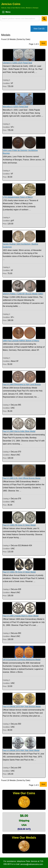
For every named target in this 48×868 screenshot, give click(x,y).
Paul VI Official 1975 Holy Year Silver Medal (21, 750)
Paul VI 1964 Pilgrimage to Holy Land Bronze (22, 384)
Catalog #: (7, 80)
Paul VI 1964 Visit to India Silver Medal (19, 431)
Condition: (7, 83)
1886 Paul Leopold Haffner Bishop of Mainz (21, 341)
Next (43, 43)
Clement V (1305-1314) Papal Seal (17, 63)
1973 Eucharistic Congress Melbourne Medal (22, 660)
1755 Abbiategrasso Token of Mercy (18, 197)
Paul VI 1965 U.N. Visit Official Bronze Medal (22, 478)
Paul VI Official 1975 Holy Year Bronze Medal (22, 706)
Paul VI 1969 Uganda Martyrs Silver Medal (21, 616)
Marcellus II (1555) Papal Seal (15, 107)
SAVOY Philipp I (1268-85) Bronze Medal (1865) (23, 294)
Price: (5, 86)
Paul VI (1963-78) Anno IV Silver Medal (19, 525)
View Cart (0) (39, 29)
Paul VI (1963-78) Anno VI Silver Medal (19, 572)
